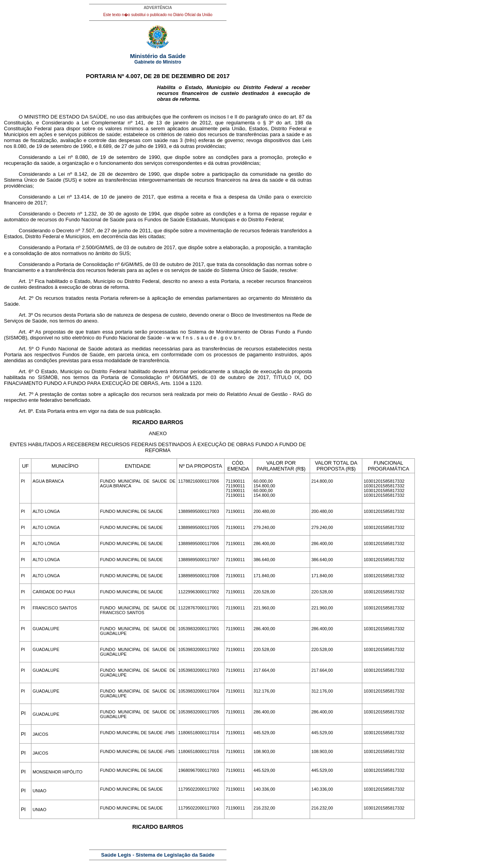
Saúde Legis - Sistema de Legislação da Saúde (158, 855)
